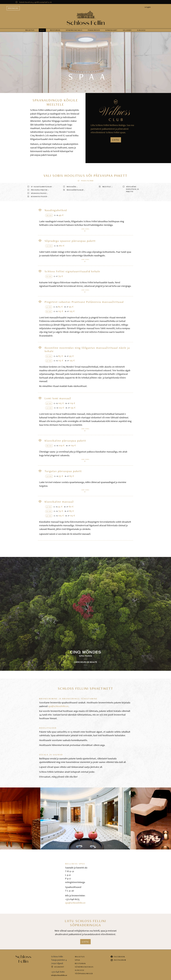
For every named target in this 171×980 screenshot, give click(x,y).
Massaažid (70, 187)
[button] (85, 181)
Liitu (85, 942)
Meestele (106, 187)
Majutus (30, 30)
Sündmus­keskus (74, 30)
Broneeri (13, 8)
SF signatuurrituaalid (40, 187)
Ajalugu (141, 30)
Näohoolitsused (38, 193)
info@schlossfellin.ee (59, 975)
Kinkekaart (111, 30)
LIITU (116, 140)
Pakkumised (94, 30)
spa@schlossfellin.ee (58, 706)
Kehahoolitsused (38, 196)
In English (148, 7)
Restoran (55, 30)
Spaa (42, 30)
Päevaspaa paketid (38, 190)
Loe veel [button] (85, 230)
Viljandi (127, 30)
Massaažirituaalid (74, 190)
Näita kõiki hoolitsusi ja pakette (131, 189)
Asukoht (58, 967)
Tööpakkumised (84, 974)
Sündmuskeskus (84, 967)
